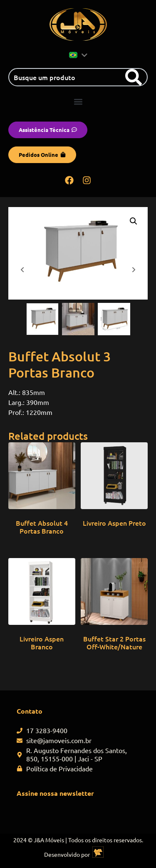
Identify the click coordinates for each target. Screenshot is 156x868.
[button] (78, 101)
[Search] (134, 77)
